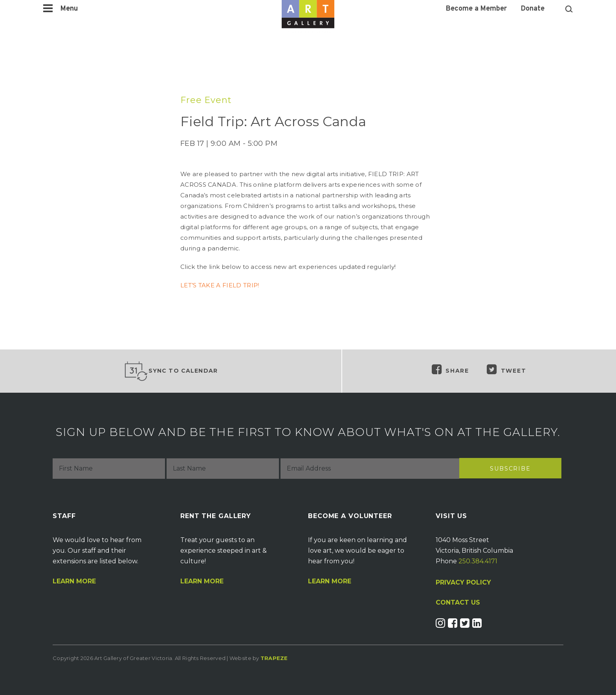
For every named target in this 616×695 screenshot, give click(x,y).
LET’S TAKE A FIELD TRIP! (220, 285)
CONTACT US (458, 603)
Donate (533, 9)
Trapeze (274, 658)
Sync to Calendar (171, 371)
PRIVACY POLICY (463, 582)
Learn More (74, 581)
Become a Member (476, 9)
